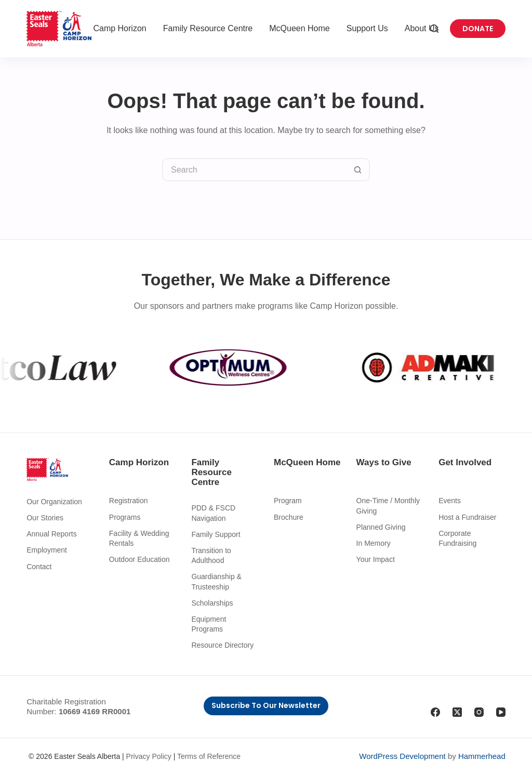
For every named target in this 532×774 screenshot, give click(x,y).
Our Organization (54, 502)
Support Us (367, 28)
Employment (47, 550)
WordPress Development (402, 756)
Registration (129, 501)
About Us (422, 28)
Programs (125, 517)
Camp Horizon (119, 28)
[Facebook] (435, 712)
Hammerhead (482, 756)
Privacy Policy (149, 756)
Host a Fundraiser (467, 517)
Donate (478, 29)
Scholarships (212, 603)
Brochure (289, 517)
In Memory (374, 543)
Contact (39, 567)
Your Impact (376, 559)
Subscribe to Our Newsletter (266, 705)
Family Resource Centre (208, 28)
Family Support (216, 534)
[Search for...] (254, 170)
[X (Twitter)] (457, 712)
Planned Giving (381, 527)
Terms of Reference (209, 756)
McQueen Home (300, 28)
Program (288, 501)
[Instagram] (479, 712)
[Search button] (358, 170)
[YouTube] (501, 712)
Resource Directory (222, 645)
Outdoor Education (139, 559)
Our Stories (45, 518)
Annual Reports (52, 534)
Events (450, 501)
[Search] (434, 29)
